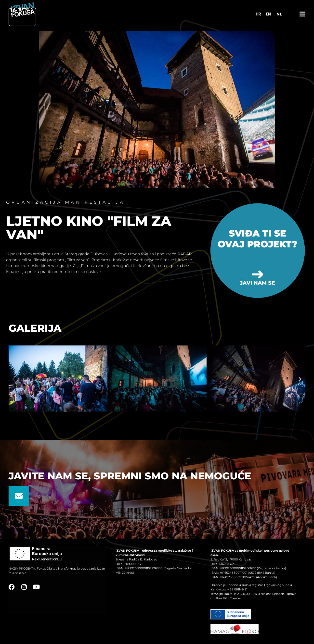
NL (279, 14)
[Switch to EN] (268, 14)
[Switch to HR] (258, 14)
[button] (14, 379)
